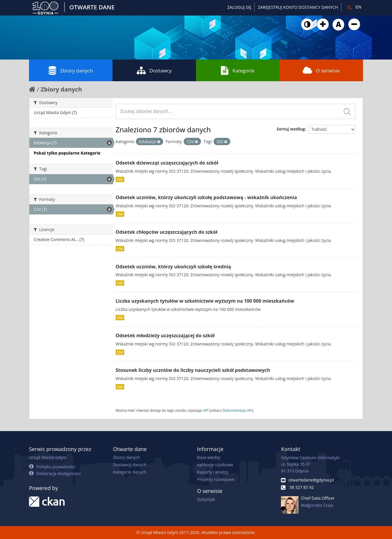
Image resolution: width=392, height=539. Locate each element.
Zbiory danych (71, 70)
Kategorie (238, 70)
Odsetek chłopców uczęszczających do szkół (167, 232)
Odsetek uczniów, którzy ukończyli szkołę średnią (173, 267)
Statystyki (206, 499)
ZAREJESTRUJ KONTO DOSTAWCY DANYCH (298, 7)
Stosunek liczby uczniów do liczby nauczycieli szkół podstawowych (193, 370)
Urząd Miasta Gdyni (48, 457)
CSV (120, 179)
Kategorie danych (130, 472)
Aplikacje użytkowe (215, 465)
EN (358, 7)
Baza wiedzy (209, 457)
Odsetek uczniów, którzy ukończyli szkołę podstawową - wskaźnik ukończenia (206, 197)
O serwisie (321, 70)
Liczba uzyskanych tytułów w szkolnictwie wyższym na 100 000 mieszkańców (205, 301)
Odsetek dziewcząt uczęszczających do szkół (167, 163)
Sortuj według (291, 129)
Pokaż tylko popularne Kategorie (67, 153)
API (206, 410)
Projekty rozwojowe (216, 479)
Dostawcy (154, 70)
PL (349, 7)
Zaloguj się (239, 7)
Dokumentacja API (237, 410)
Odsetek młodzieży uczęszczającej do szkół (165, 335)
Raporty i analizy (213, 472)
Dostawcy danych (130, 465)
